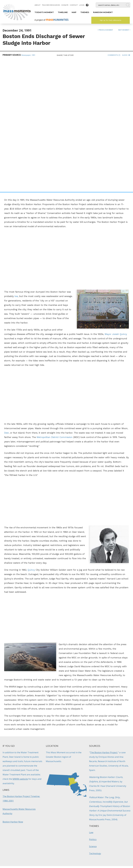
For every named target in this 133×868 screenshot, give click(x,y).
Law (91, 700)
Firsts (73, 794)
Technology (95, 721)
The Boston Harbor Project (104, 620)
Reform (90, 794)
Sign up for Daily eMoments (111, 20)
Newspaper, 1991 (28, 55)
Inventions (81, 794)
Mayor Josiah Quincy (116, 202)
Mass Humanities (32, 838)
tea (16, 164)
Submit (111, 851)
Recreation (59, 794)
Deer (6, 300)
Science (93, 714)
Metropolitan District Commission (55, 305)
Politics (93, 707)
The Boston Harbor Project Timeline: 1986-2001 (21, 666)
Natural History (46, 794)
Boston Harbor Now (13, 689)
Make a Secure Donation (22, 854)
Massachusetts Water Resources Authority (19, 679)
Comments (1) (114, 55)
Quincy (31, 438)
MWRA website (20, 647)
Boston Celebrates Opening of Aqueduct (82, 785)
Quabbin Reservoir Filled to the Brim (51, 785)
